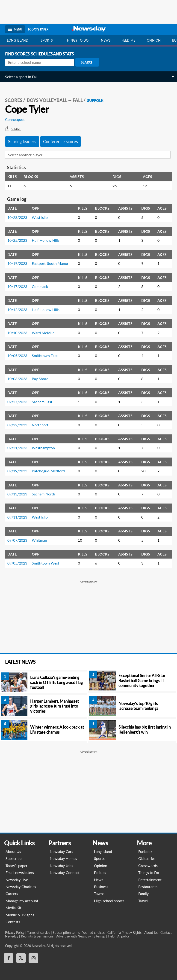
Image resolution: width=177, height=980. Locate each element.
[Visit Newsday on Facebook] (9, 958)
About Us (13, 851)
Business (101, 887)
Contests (13, 922)
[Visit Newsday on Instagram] (33, 958)
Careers (12, 893)
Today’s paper (16, 866)
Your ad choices (93, 933)
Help (111, 936)
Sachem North (43, 494)
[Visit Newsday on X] (21, 958)
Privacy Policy (15, 933)
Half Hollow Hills (46, 240)
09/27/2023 (17, 402)
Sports (47, 40)
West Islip (40, 217)
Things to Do (149, 872)
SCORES (14, 100)
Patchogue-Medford (48, 471)
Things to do (77, 40)
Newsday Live (17, 880)
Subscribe (13, 858)
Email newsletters (20, 872)
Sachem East (42, 402)
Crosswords (148, 866)
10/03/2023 (17, 379)
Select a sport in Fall (21, 77)
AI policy (123, 936)
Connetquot (15, 119)
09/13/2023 (17, 494)
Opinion (154, 40)
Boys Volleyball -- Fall (55, 100)
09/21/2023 (17, 448)
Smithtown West (46, 563)
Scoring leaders (22, 141)
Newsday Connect (65, 872)
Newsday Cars (61, 851)
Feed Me (128, 40)
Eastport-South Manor (50, 263)
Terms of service (39, 933)
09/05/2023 (17, 563)
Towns (99, 893)
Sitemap (99, 936)
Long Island (18, 40)
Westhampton (43, 448)
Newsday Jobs (61, 866)
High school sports (109, 901)
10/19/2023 (17, 263)
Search (87, 62)
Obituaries (147, 858)
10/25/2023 (17, 240)
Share (13, 129)
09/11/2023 (17, 517)
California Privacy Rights (124, 933)
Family (143, 893)
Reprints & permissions (37, 936)
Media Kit (13, 908)
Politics (100, 872)
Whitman (39, 540)
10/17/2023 (17, 286)
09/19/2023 (17, 471)
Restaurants (148, 887)
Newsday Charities (21, 887)
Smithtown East (45, 356)
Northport (40, 425)
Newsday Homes (63, 858)
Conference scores (60, 141)
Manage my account (22, 901)
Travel (143, 901)
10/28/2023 (17, 217)
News (106, 40)
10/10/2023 (17, 333)
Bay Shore (40, 379)
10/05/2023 (17, 356)
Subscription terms (66, 933)
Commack (40, 286)
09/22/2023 (17, 425)
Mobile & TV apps (20, 915)
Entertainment (150, 880)
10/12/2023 (17, 310)
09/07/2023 (17, 540)
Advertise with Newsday (74, 936)
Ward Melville (43, 333)
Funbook (145, 851)
